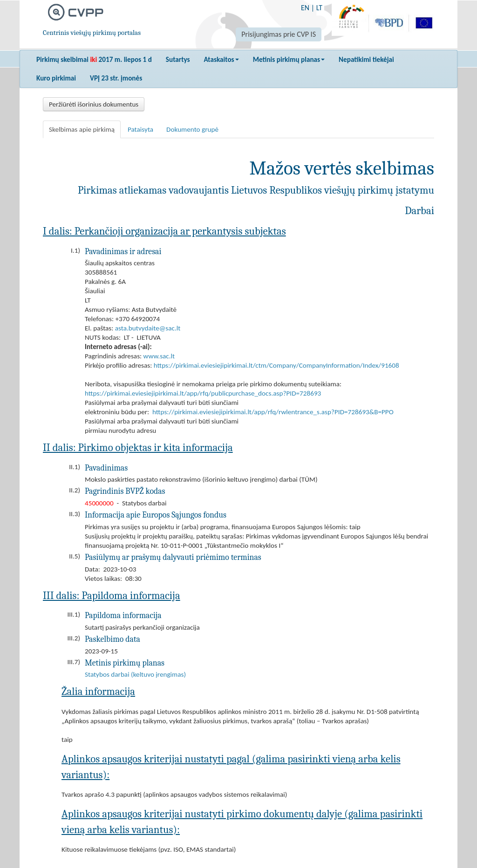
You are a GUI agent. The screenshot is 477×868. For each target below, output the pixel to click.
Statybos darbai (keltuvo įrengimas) (135, 674)
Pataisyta (140, 129)
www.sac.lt (159, 356)
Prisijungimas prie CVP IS (279, 34)
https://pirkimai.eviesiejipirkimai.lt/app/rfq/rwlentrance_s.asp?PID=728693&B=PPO (273, 412)
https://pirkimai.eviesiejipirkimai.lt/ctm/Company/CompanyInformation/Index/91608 (276, 365)
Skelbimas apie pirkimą (82, 129)
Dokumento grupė (192, 129)
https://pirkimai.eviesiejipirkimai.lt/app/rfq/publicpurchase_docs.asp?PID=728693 (203, 393)
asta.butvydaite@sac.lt (148, 328)
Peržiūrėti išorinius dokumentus (94, 104)
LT (319, 8)
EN (305, 8)
